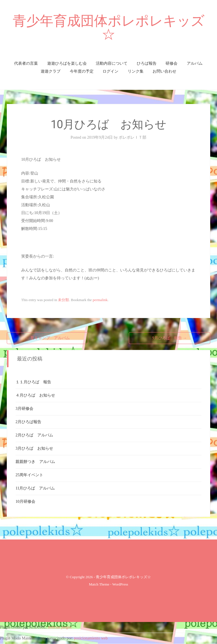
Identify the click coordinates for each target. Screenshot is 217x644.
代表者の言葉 (26, 63)
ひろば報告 (147, 63)
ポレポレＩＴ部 (133, 137)
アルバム (195, 63)
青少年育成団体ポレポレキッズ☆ (109, 28)
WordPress (120, 584)
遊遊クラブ (51, 71)
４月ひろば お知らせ (35, 395)
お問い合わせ (164, 71)
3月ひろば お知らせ (34, 448)
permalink (100, 300)
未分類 (63, 300)
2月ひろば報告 (28, 422)
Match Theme (99, 584)
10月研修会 (25, 502)
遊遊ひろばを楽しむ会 (67, 63)
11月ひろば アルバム (35, 488)
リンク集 (136, 71)
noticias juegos (60, 627)
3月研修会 (24, 409)
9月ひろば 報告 (170, 338)
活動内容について (112, 63)
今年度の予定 (82, 71)
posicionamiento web (91, 638)
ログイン (110, 71)
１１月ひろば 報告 (33, 382)
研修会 (172, 63)
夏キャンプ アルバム (47, 338)
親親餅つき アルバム (35, 462)
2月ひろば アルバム (34, 435)
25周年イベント (29, 475)
